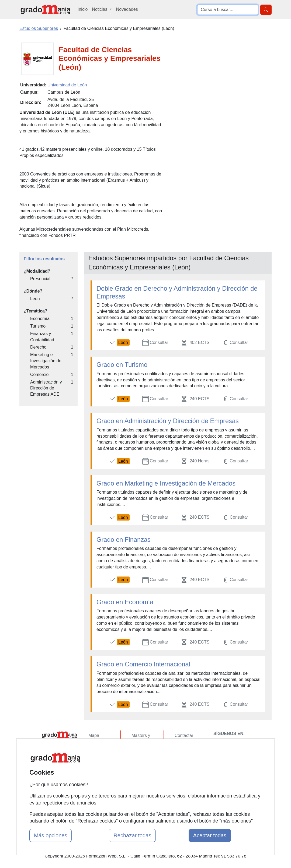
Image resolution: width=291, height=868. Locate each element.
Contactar (184, 735)
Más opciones (51, 835)
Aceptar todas (210, 835)
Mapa (94, 735)
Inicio (83, 9)
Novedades (127, 9)
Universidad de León (67, 85)
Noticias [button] (100, 9)
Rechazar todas (132, 835)
